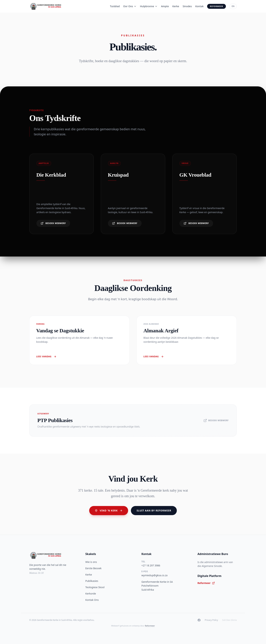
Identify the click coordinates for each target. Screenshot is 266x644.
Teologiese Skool (95, 587)
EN (233, 6)
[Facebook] (199, 620)
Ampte (165, 6)
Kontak (199, 6)
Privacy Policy (211, 620)
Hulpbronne (149, 6)
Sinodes (187, 6)
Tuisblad (115, 6)
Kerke (176, 6)
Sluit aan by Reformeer (154, 510)
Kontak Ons (92, 600)
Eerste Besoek (93, 568)
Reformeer (216, 6)
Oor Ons (130, 6)
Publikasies (92, 581)
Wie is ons (91, 562)
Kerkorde (91, 594)
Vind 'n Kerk (109, 510)
